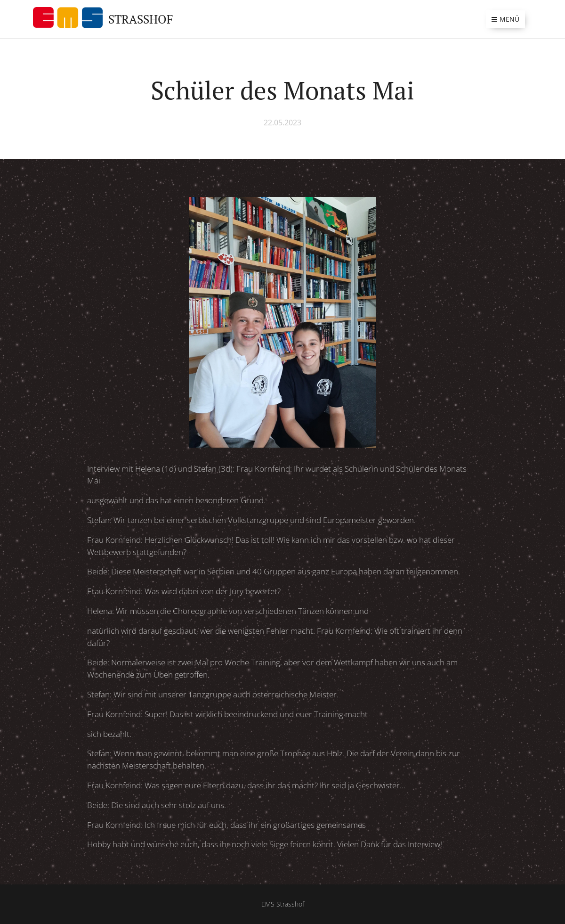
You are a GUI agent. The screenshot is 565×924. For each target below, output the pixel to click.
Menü (505, 19)
